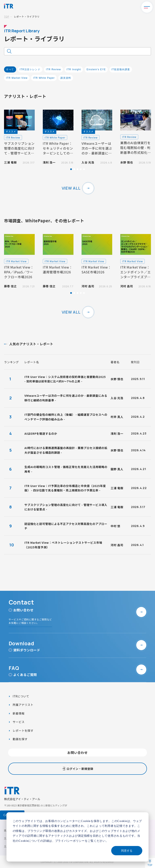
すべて (10, 69)
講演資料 (66, 78)
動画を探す (20, 739)
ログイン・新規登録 (80, 769)
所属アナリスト (23, 705)
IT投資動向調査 (121, 69)
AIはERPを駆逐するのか (41, 433)
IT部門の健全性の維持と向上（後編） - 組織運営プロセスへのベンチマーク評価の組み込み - (66, 417)
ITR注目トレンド (30, 69)
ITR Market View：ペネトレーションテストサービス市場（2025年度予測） (63, 545)
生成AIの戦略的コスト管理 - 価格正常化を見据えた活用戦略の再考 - (66, 469)
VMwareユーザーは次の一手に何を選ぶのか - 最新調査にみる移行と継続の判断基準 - (66, 398)
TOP (7, 16)
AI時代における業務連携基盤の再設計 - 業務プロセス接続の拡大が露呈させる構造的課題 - (66, 450)
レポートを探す (23, 731)
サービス (18, 722)
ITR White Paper (44, 78)
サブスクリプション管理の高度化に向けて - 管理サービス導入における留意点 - (66, 507)
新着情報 (18, 713)
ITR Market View (17, 78)
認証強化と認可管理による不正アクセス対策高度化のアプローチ (66, 526)
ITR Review (53, 69)
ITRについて (21, 696)
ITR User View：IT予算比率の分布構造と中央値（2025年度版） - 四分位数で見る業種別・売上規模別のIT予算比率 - (65, 488)
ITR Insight (74, 69)
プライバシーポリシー (70, 841)
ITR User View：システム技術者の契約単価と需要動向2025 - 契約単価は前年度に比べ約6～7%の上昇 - (65, 379)
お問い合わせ (78, 753)
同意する (127, 851)
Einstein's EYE (96, 69)
